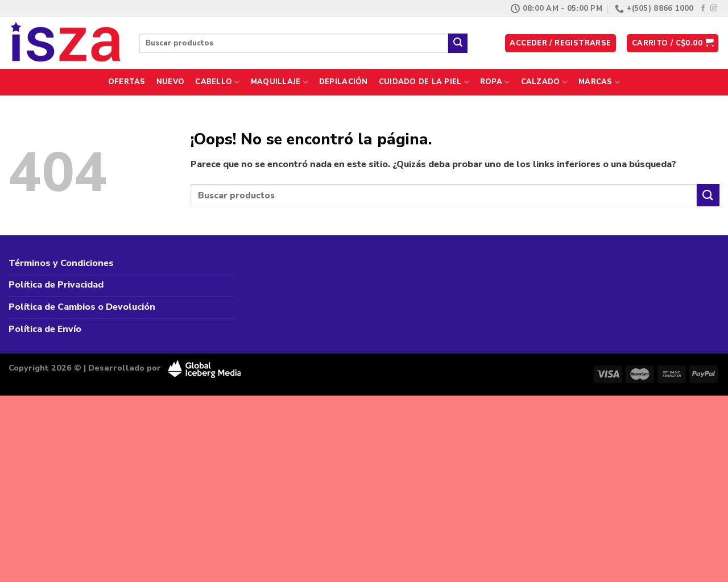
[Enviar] (458, 43)
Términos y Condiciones (61, 263)
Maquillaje (280, 82)
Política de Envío (45, 329)
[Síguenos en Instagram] (714, 9)
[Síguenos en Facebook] (703, 9)
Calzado (544, 82)
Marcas (599, 82)
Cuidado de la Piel (424, 82)
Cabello (217, 82)
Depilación (344, 82)
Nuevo (170, 82)
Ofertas (127, 82)
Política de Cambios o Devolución (82, 307)
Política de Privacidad (56, 285)
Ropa (495, 82)
